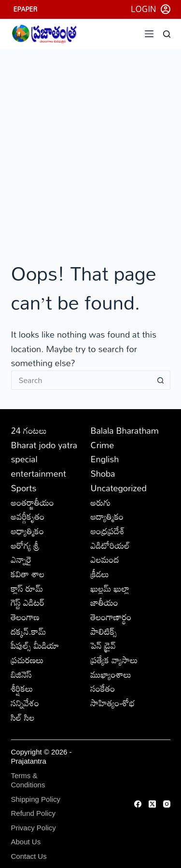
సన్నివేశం (25, 703)
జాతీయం (104, 602)
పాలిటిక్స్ (104, 631)
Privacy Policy (34, 828)
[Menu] (149, 34)
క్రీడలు (100, 574)
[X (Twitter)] (152, 804)
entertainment (39, 473)
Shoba (103, 473)
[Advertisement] (90, 144)
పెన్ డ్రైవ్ (103, 645)
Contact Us (29, 856)
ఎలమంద (105, 559)
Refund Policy (34, 813)
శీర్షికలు (22, 688)
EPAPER (26, 9)
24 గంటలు (29, 430)
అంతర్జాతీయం (33, 502)
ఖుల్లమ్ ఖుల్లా (110, 588)
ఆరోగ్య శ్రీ (25, 545)
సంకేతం (103, 688)
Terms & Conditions (28, 780)
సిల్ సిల (23, 717)
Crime (103, 445)
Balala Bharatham (125, 430)
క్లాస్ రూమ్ (27, 588)
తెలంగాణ (26, 617)
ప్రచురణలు (28, 660)
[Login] (151, 9)
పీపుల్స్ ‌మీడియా (35, 645)
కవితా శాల (28, 574)
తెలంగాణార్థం (111, 617)
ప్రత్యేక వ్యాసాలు (114, 660)
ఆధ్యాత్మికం (28, 531)
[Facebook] (138, 804)
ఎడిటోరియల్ (111, 545)
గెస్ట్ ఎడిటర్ (28, 602)
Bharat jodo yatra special (44, 452)
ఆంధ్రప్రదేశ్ (108, 531)
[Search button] (161, 380)
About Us (26, 842)
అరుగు (101, 502)
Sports (24, 488)
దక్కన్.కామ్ (29, 631)
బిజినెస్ (21, 674)
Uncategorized (119, 488)
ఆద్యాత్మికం (107, 516)
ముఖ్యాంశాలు (111, 674)
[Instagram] (167, 804)
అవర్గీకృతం (28, 516)
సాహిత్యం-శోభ (113, 703)
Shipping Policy (36, 799)
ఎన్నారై (21, 559)
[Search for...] (81, 380)
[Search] (167, 34)
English (105, 459)
